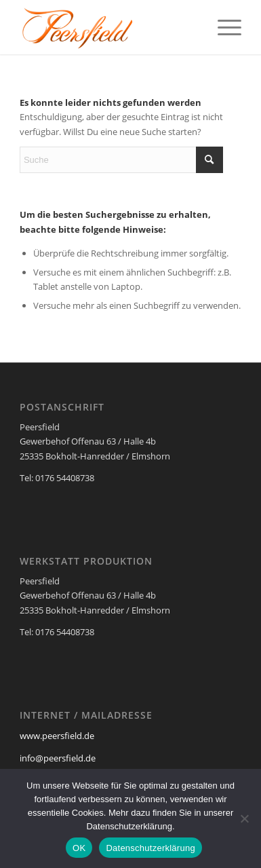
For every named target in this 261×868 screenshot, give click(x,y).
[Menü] (223, 27)
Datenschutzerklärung (150, 848)
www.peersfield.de (57, 736)
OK (79, 848)
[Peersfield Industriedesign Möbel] (108, 27)
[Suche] (121, 160)
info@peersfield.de (58, 758)
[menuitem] (223, 27)
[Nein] (244, 818)
